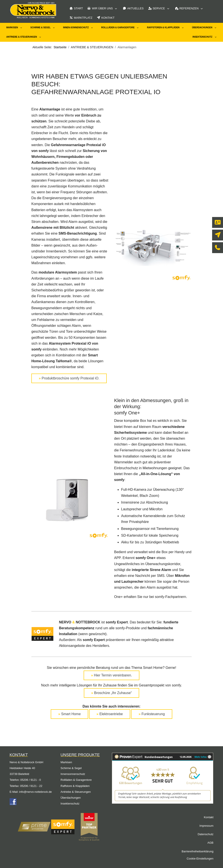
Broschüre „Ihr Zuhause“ (112, 693)
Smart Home (69, 714)
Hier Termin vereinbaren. (111, 675)
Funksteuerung (152, 714)
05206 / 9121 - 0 (31, 780)
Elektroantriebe (110, 714)
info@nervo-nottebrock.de (35, 792)
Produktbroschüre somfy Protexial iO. (69, 378)
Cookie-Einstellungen (200, 859)
